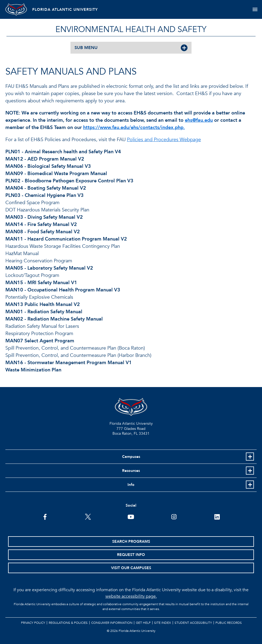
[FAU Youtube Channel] (131, 516)
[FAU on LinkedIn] (217, 516)
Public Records (229, 623)
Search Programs (131, 542)
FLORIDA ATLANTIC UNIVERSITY (65, 10)
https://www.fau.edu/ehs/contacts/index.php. (134, 128)
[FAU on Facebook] (45, 516)
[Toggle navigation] (255, 9)
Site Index (163, 623)
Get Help (143, 623)
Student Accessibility (193, 623)
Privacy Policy (33, 623)
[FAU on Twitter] (88, 516)
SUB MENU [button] (86, 48)
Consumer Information (112, 623)
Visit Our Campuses (131, 568)
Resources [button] (131, 471)
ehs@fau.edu (199, 120)
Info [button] (131, 485)
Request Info (131, 555)
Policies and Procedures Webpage (164, 140)
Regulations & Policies (68, 623)
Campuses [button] (131, 457)
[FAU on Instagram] (174, 516)
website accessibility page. (131, 596)
